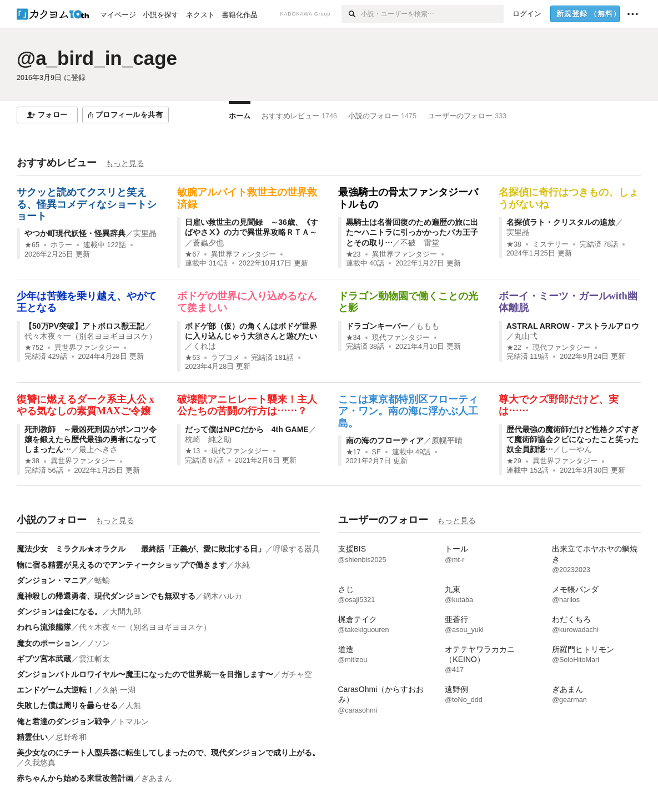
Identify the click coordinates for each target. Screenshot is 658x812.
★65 (32, 245)
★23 (353, 254)
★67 (192, 254)
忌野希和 (71, 737)
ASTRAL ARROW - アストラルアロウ (573, 326)
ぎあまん (157, 778)
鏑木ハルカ (223, 596)
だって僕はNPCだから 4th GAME (247, 429)
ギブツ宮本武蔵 (44, 659)
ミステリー (551, 244)
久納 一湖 (119, 690)
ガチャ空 (297, 674)
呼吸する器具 (297, 549)
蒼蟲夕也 (208, 243)
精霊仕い (32, 737)
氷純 (242, 565)
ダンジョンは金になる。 (59, 611)
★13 (192, 451)
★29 (514, 461)
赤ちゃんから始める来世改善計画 (75, 778)
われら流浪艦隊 (44, 627)
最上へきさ (98, 449)
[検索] (351, 14)
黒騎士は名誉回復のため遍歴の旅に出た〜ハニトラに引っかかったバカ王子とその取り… (412, 232)
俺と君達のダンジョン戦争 (63, 721)
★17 (353, 452)
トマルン (133, 721)
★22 (514, 348)
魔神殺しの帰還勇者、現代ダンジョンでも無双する (106, 596)
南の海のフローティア (385, 440)
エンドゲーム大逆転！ (56, 690)
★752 (34, 348)
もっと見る (125, 163)
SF (376, 452)
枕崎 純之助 (208, 439)
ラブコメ (225, 358)
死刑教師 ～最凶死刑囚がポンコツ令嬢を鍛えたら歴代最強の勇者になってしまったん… (91, 439)
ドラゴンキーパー (377, 326)
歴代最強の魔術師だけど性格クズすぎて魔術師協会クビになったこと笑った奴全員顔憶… (572, 439)
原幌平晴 (447, 440)
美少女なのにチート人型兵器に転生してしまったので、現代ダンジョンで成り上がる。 (168, 753)
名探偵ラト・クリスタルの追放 (561, 222)
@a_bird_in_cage (97, 58)
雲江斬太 (94, 659)
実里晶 (145, 233)
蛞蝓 (102, 580)
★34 (353, 338)
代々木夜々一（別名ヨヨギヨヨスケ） (91, 336)
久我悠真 (40, 763)
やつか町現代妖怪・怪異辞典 (75, 233)
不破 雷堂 (420, 243)
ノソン (98, 643)
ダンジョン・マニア (52, 580)
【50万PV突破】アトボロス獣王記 (84, 326)
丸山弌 (526, 336)
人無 (133, 705)
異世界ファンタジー (243, 254)
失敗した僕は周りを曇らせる (67, 705)
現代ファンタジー (401, 338)
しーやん (576, 449)
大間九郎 (125, 611)
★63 (192, 358)
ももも (428, 326)
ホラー (61, 245)
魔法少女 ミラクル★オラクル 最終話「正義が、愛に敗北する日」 (141, 549)
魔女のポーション (48, 643)
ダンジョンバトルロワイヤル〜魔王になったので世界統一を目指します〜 (145, 674)
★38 (514, 244)
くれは (204, 346)
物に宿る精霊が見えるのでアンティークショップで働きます (122, 565)
